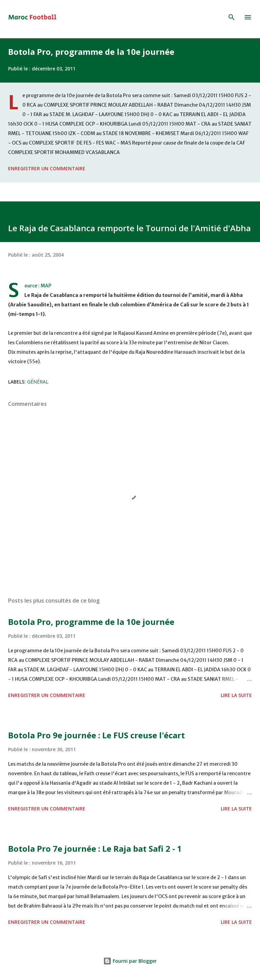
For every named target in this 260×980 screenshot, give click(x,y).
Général (38, 382)
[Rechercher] (232, 17)
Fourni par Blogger (130, 961)
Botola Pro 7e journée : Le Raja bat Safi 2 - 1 (95, 848)
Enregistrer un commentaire (47, 168)
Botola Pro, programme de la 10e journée (91, 52)
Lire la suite (236, 695)
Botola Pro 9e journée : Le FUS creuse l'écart (96, 735)
